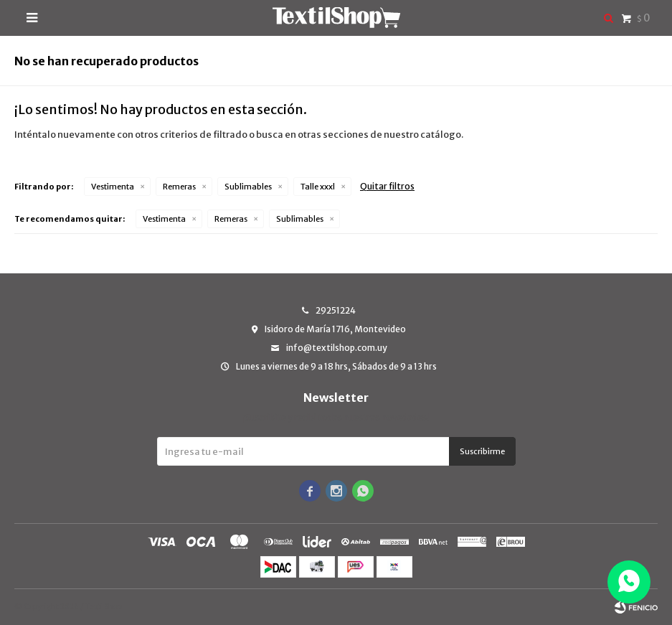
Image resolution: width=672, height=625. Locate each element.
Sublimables (248, 187)
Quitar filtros (387, 186)
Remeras (179, 187)
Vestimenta (113, 187)
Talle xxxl (318, 187)
